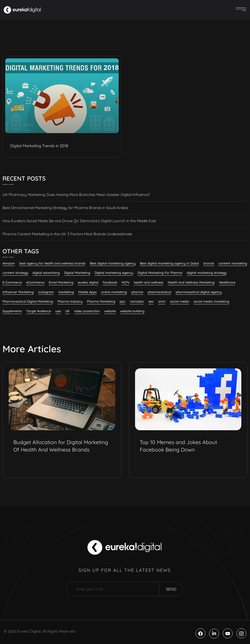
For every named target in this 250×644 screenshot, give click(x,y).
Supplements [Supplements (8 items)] (12, 311)
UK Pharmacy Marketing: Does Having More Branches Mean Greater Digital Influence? (76, 195)
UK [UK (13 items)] (67, 311)
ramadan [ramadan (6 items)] (137, 301)
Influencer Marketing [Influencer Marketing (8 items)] (18, 292)
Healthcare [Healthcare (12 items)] (227, 282)
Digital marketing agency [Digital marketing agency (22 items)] (114, 273)
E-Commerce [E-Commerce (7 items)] (12, 282)
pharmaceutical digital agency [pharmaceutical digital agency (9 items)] (199, 292)
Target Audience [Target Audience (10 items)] (39, 311)
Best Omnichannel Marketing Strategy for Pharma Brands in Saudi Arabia (65, 208)
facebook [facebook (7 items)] (110, 282)
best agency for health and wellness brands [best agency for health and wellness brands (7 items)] (52, 263)
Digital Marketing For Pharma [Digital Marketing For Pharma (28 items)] (160, 273)
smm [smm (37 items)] (162, 301)
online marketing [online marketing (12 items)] (114, 292)
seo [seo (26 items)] (151, 301)
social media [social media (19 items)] (180, 301)
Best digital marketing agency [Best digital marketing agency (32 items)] (113, 263)
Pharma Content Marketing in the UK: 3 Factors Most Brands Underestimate (67, 234)
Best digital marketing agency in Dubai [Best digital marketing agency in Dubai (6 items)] (169, 263)
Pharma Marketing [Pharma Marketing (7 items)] (101, 301)
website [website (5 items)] (110, 311)
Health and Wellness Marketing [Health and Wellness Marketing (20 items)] (191, 282)
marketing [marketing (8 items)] (66, 292)
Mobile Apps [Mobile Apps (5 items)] (87, 292)
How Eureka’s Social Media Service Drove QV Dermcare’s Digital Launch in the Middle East (79, 221)
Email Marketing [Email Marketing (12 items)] (61, 282)
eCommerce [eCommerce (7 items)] (35, 282)
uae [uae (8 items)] (58, 311)
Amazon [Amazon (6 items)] (9, 263)
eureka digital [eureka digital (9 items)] (88, 282)
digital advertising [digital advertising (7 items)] (46, 273)
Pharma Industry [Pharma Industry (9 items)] (70, 301)
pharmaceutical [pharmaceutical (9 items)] (159, 292)
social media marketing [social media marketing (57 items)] (211, 301)
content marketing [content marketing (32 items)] (233, 263)
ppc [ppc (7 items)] (123, 301)
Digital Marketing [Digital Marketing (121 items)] (77, 273)
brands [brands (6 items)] (209, 263)
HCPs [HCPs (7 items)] (125, 282)
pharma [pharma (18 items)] (137, 292)
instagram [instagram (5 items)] (46, 292)
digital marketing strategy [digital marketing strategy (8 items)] (207, 273)
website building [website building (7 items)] (132, 311)
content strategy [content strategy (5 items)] (15, 273)
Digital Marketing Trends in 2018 (39, 146)
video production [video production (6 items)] (87, 311)
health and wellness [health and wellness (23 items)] (149, 282)
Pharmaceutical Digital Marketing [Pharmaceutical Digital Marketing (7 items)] (28, 301)
